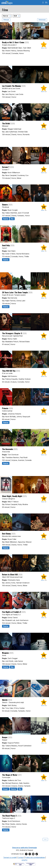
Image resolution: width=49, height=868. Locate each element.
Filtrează (6, 20)
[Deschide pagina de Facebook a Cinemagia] (26, 854)
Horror (6, 16)
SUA (16, 16)
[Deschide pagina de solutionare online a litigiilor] (30, 864)
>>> (45, 839)
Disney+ (6, 789)
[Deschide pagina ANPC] (19, 864)
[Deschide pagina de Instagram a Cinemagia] (30, 854)
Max (12, 219)
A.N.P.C (24, 860)
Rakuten (6, 219)
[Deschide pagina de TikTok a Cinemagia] (37, 854)
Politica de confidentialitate (35, 857)
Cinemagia (7, 3)
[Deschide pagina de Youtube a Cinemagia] (33, 854)
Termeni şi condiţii (10, 857)
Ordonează (42, 20)
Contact (21, 857)
